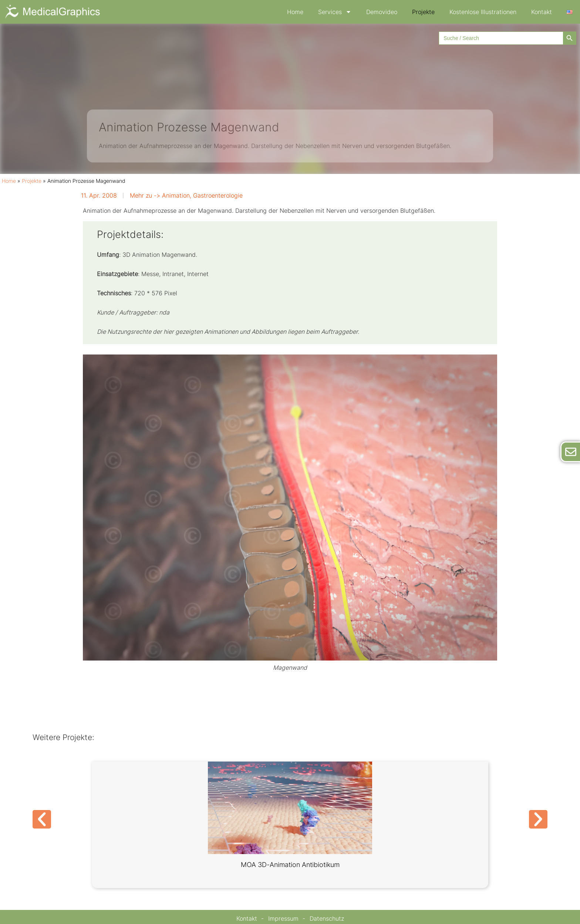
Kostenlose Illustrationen (483, 12)
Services (335, 12)
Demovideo (382, 12)
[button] (42, 819)
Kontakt (542, 12)
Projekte (423, 12)
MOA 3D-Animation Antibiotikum (290, 865)
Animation (176, 195)
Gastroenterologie (218, 195)
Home (295, 12)
